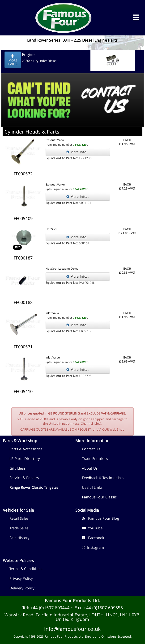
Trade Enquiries (95, 458)
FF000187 (23, 258)
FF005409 (23, 218)
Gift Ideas (17, 468)
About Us (90, 468)
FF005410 (23, 391)
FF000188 (23, 302)
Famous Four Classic (99, 497)
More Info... (78, 152)
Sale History (20, 538)
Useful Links (92, 487)
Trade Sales (19, 528)
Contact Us (91, 449)
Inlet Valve (53, 313)
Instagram (93, 547)
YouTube (92, 528)
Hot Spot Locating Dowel (62, 269)
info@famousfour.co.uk (72, 629)
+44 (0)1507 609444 (50, 608)
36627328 (80, 189)
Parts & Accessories (26, 449)
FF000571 (23, 347)
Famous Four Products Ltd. (72, 601)
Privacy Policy (21, 578)
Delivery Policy (22, 588)
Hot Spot (51, 229)
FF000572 (23, 174)
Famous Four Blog (100, 518)
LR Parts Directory (25, 458)
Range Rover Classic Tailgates (34, 487)
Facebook (93, 538)
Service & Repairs (24, 478)
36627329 (80, 145)
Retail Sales (19, 518)
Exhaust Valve (55, 140)
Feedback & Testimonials (103, 478)
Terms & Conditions (26, 569)
